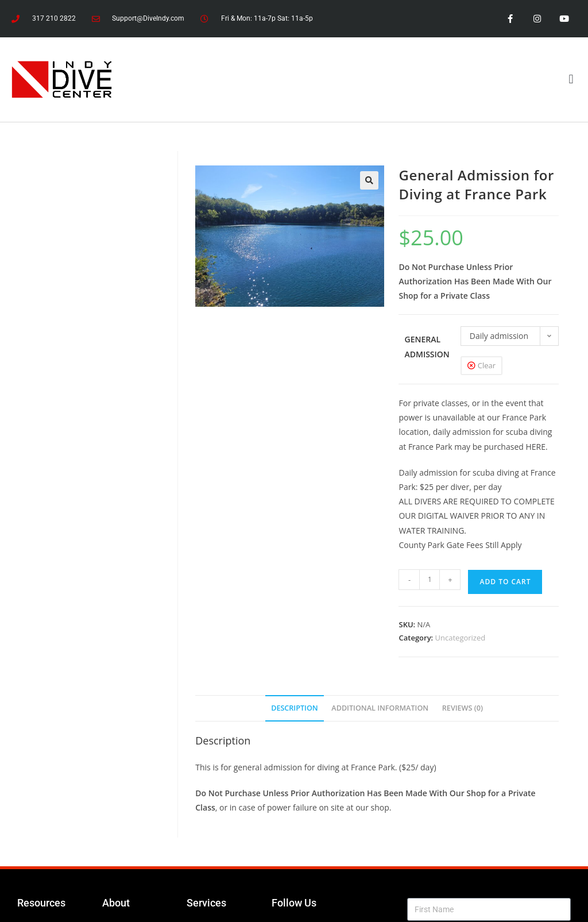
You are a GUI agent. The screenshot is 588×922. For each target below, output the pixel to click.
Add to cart (505, 582)
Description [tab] (295, 708)
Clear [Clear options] (487, 365)
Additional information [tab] (380, 708)
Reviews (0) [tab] (463, 708)
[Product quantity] (430, 580)
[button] (571, 80)
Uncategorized (461, 638)
